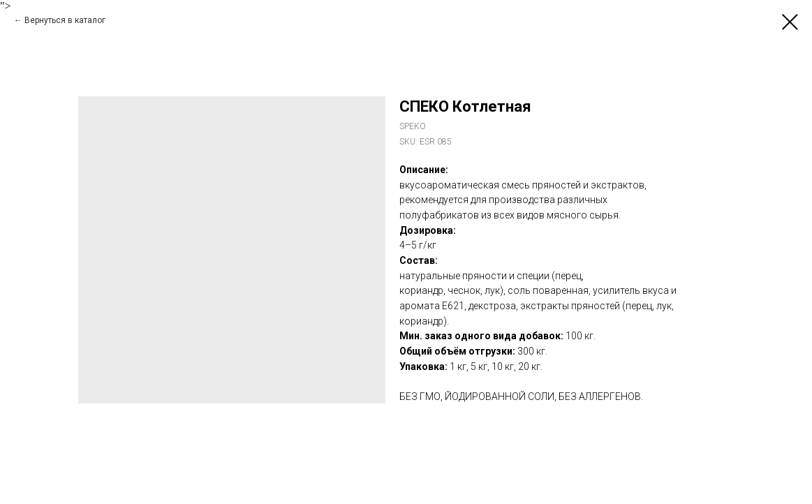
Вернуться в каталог (65, 20)
